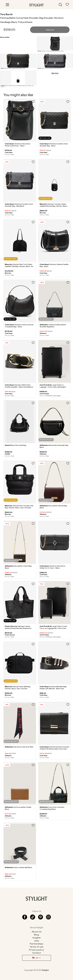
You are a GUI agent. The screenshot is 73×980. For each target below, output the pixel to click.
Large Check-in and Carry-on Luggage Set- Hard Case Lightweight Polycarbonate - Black (53, 628)
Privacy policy (36, 950)
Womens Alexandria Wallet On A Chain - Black (52, 567)
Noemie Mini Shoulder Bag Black (54, 446)
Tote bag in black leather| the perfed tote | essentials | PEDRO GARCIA (18, 628)
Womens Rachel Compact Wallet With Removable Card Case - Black (54, 749)
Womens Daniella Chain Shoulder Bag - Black (54, 145)
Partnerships (36, 944)
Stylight (45, 970)
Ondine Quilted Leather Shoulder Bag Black (53, 326)
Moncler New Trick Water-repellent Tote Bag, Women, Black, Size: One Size (20, 266)
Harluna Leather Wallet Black (18, 808)
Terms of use (37, 947)
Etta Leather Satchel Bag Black (53, 507)
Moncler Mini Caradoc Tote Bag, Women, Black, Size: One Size (19, 507)
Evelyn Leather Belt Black (19, 867)
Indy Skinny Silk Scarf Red (19, 747)
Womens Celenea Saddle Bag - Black (54, 265)
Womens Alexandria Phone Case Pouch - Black (18, 145)
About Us (37, 932)
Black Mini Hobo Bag (15, 445)
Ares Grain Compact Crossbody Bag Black (52, 808)
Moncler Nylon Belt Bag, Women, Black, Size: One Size (18, 688)
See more (55, 73)
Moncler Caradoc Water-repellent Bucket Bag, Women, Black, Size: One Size (54, 206)
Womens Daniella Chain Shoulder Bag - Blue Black (19, 205)
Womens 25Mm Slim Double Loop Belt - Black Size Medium (19, 386)
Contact (37, 953)
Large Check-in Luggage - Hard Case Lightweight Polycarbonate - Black (53, 387)
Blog (37, 935)
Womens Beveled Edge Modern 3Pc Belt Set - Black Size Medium (53, 689)
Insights (37, 938)
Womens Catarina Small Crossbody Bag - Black (19, 326)
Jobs (36, 941)
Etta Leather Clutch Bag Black (18, 567)
